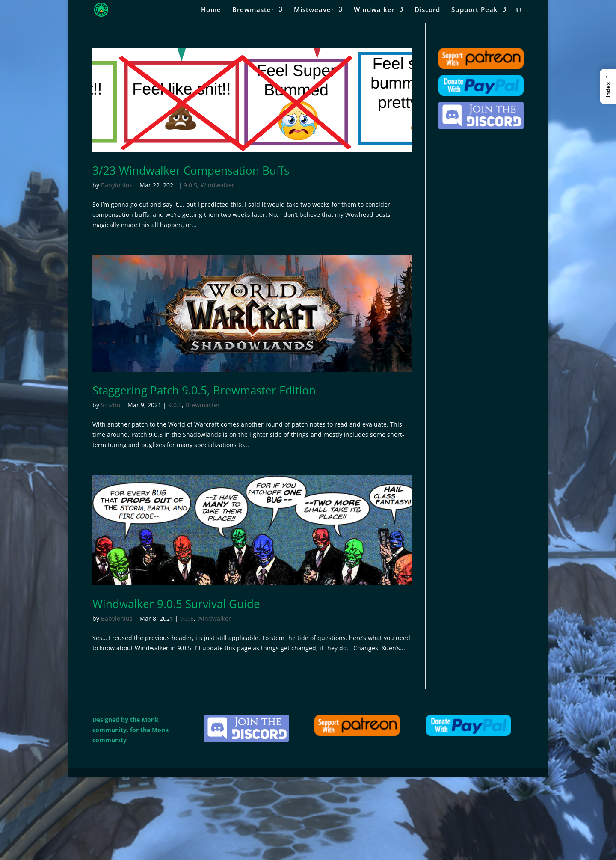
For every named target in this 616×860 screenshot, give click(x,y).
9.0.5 (190, 185)
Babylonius (117, 185)
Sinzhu (111, 405)
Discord (427, 10)
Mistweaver (314, 10)
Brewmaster (253, 10)
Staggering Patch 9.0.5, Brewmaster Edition (204, 390)
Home (211, 10)
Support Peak (475, 10)
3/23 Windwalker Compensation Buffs (191, 170)
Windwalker (374, 10)
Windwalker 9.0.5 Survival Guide (176, 604)
